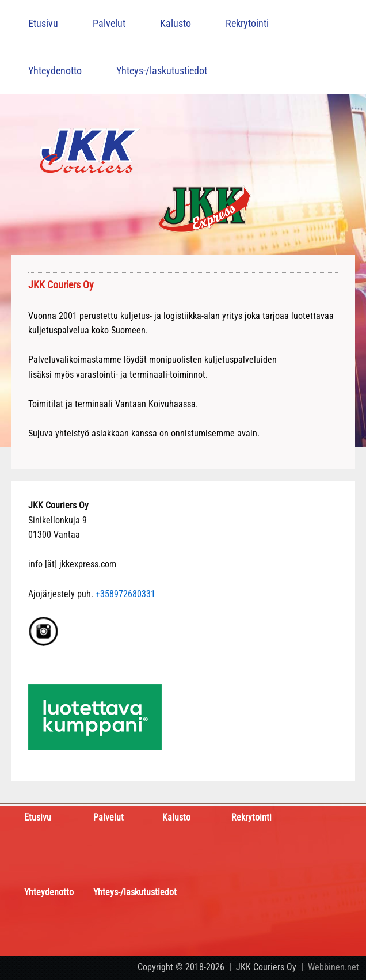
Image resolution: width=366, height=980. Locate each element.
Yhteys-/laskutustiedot (162, 71)
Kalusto (176, 23)
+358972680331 (125, 594)
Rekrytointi (247, 23)
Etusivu (43, 23)
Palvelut (109, 23)
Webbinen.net (333, 967)
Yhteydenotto (55, 71)
